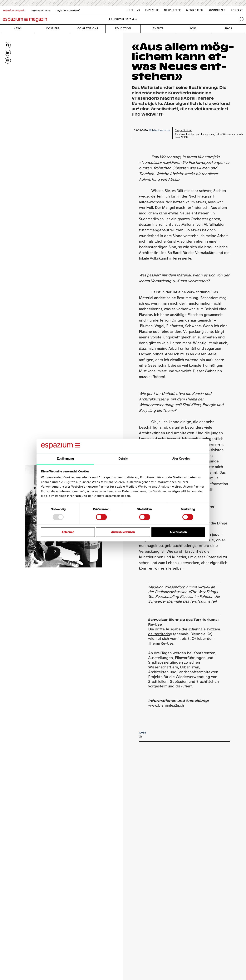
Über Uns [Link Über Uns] (133, 10)
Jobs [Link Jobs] (193, 29)
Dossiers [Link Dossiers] (53, 29)
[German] (14, 10)
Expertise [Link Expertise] (152, 10)
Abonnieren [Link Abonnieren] (217, 10)
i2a (140, 736)
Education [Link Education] (123, 29)
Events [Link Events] (158, 29)
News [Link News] (18, 29)
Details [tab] (123, 459)
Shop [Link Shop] (228, 29)
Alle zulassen (178, 532)
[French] (41, 10)
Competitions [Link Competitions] (88, 29)
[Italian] (68, 10)
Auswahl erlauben (123, 532)
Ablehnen (68, 532)
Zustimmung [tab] (65, 459)
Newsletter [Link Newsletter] (172, 10)
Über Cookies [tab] (181, 459)
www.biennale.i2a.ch (166, 705)
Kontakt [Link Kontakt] (237, 10)
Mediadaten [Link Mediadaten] (195, 10)
